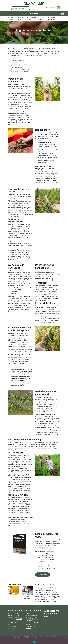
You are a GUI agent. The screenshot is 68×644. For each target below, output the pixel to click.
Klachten (28, 628)
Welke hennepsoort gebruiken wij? (20, 70)
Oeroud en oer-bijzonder (17, 60)
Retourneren (29, 621)
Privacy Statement (31, 626)
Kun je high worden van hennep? (20, 71)
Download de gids (43, 575)
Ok (34, 642)
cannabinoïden (20, 350)
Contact (28, 613)
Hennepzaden (15, 62)
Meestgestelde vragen (32, 615)
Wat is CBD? (14, 594)
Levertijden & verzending (33, 619)
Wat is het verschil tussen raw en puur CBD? (27, 596)
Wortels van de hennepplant (18, 66)
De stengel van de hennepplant (19, 64)
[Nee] (66, 640)
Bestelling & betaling (32, 617)
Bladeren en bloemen (17, 68)
